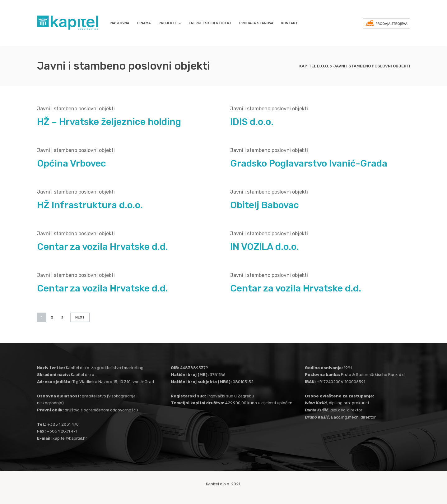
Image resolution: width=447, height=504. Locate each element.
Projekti (167, 23)
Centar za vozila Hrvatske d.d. (102, 247)
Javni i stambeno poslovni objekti (76, 109)
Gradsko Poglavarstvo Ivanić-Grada (309, 163)
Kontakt (289, 23)
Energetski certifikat (210, 23)
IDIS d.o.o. (252, 122)
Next (80, 317)
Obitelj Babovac (265, 205)
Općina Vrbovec (72, 163)
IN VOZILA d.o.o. (265, 247)
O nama (144, 23)
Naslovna (120, 23)
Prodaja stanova (256, 23)
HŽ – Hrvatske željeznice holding (109, 122)
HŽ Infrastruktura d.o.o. (90, 205)
